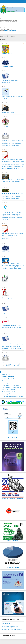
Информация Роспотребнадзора (11, 385)
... (15, 364)
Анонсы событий (6, 374)
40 (18, 364)
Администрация (10, 35)
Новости (13, 37)
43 (6, 366)
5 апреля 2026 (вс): (6, 623)
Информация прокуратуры (9, 390)
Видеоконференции (7, 252)
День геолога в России (7, 625)
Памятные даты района (8, 376)
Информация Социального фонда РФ (12, 383)
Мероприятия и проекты (8, 379)
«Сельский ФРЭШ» (7, 53)
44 (9, 366)
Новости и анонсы (5, 37)
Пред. (10, 364)
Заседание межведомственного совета (12, 283)
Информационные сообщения (10, 381)
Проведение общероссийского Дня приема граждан (11, 82)
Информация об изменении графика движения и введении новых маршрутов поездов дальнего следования (12, 327)
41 (21, 364)
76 (14, 366)
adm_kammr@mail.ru (10, 31)
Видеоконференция (7, 362)
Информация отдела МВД (9, 392)
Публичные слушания (7, 66)
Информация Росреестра (9, 394)
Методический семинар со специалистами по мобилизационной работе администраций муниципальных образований (13, 236)
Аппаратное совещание (8, 112)
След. (18, 366)
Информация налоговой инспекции (11, 387)
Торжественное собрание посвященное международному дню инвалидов (12, 97)
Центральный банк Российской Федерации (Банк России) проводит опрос (13, 298)
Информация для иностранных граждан (12, 396)
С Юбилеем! (5, 127)
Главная (2, 35)
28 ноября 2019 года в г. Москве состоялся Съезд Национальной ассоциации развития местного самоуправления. (13, 181)
